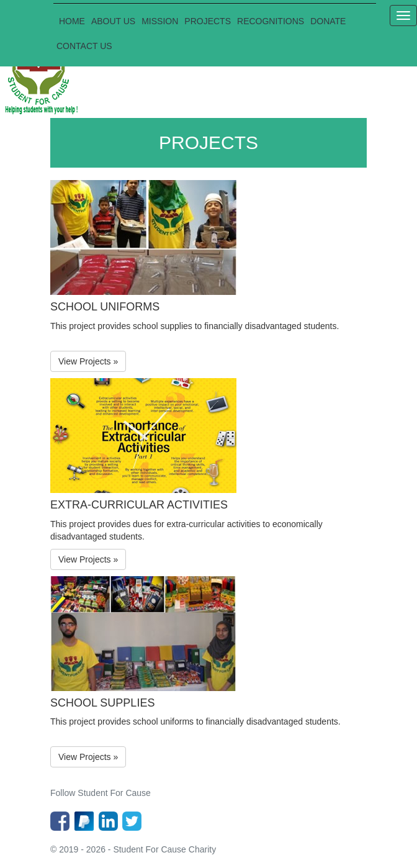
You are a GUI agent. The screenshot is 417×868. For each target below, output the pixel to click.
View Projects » (88, 361)
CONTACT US (84, 46)
